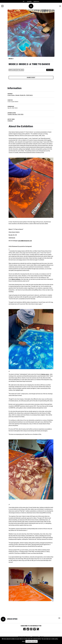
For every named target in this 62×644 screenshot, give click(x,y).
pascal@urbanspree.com (25, 241)
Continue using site (32, 641)
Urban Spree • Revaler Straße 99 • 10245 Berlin (20, 95)
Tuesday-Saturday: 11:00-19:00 (15, 114)
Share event (31, 78)
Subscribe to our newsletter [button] (31, 626)
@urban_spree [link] (45, 374)
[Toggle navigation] (60, 6)
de (24, 1)
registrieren (36, 1)
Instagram (10, 121)
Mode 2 (11, 59)
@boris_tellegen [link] (16, 279)
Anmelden (29, 1)
